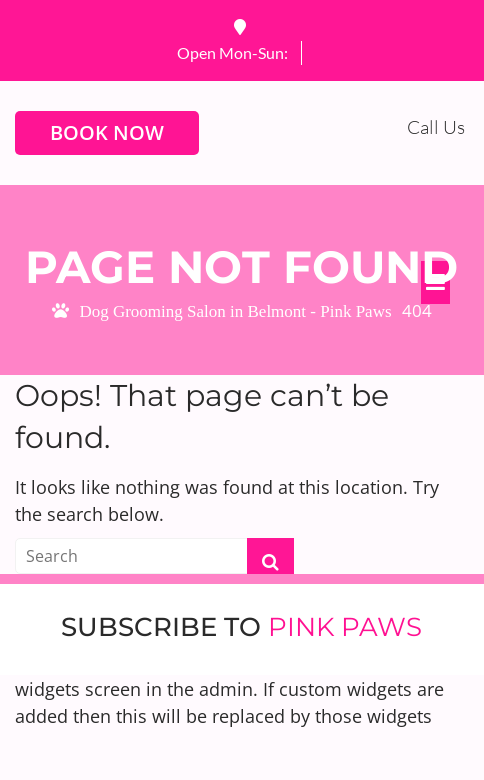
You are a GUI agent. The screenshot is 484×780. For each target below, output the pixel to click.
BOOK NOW (107, 132)
